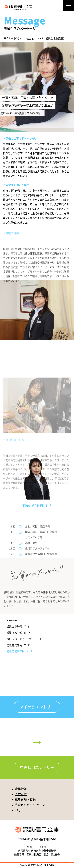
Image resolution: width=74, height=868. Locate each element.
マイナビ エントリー (37, 707)
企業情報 (21, 789)
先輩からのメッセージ (30, 805)
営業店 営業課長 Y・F (19, 651)
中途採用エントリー (37, 768)
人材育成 (21, 794)
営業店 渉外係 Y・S (18, 626)
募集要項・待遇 (25, 800)
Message (29, 38)
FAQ (18, 811)
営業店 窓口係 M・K (18, 633)
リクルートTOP (12, 38)
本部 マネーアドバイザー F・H (24, 639)
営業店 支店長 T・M (18, 645)
